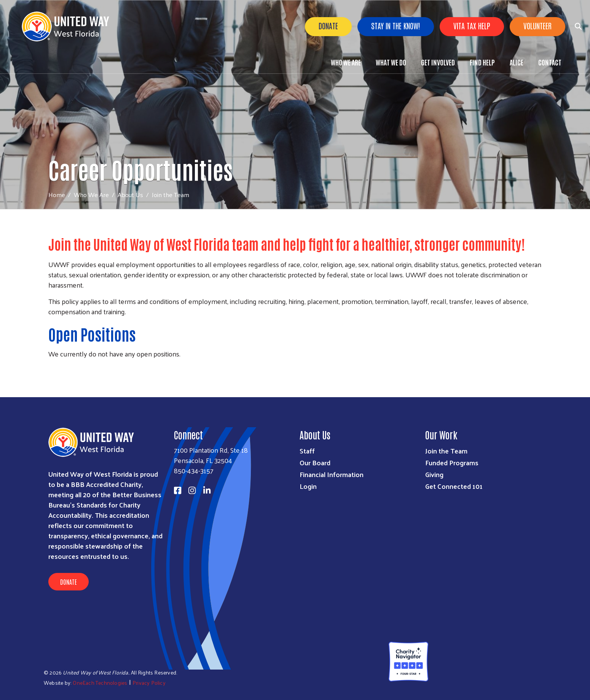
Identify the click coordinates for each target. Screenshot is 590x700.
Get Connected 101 (454, 486)
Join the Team (446, 451)
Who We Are (346, 62)
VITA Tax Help (472, 25)
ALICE (517, 62)
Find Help (482, 62)
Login (308, 486)
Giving (434, 474)
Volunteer (537, 25)
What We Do (391, 62)
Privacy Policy (149, 683)
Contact (550, 62)
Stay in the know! (396, 25)
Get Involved (438, 62)
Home (57, 195)
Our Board (315, 462)
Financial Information (332, 474)
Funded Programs (452, 462)
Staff (307, 451)
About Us (130, 194)
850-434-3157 (194, 470)
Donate (328, 25)
